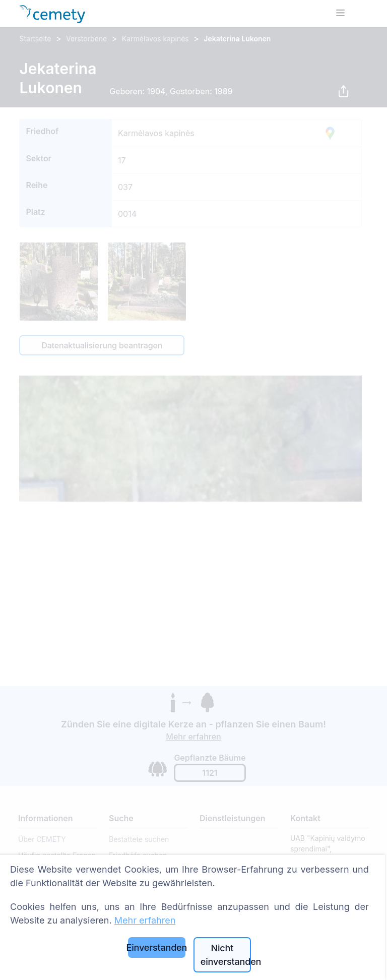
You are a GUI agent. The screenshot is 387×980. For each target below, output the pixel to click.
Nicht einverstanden (226, 955)
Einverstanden (157, 947)
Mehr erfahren (145, 920)
